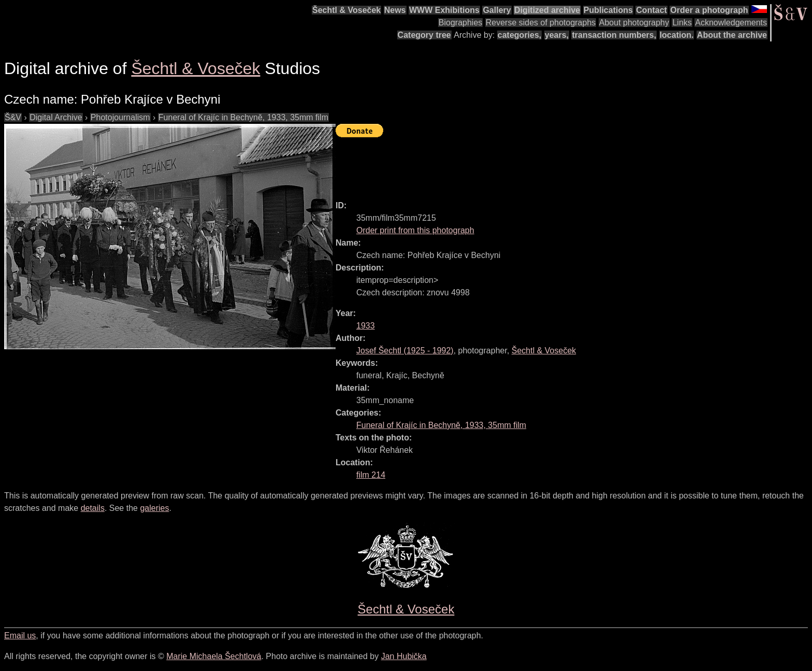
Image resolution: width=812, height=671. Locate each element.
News (395, 10)
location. (677, 35)
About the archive (732, 35)
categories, (519, 35)
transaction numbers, (614, 35)
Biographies (461, 23)
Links (682, 23)
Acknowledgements (731, 23)
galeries (154, 508)
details (93, 508)
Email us (20, 636)
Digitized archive (547, 10)
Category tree (424, 35)
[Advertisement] (524, 164)
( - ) (405, 351)
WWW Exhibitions (444, 10)
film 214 (371, 475)
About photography (634, 23)
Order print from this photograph (415, 230)
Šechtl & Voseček (346, 10)
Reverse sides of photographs (541, 23)
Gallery (497, 10)
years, (557, 35)
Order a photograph (709, 10)
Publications (608, 10)
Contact (651, 10)
